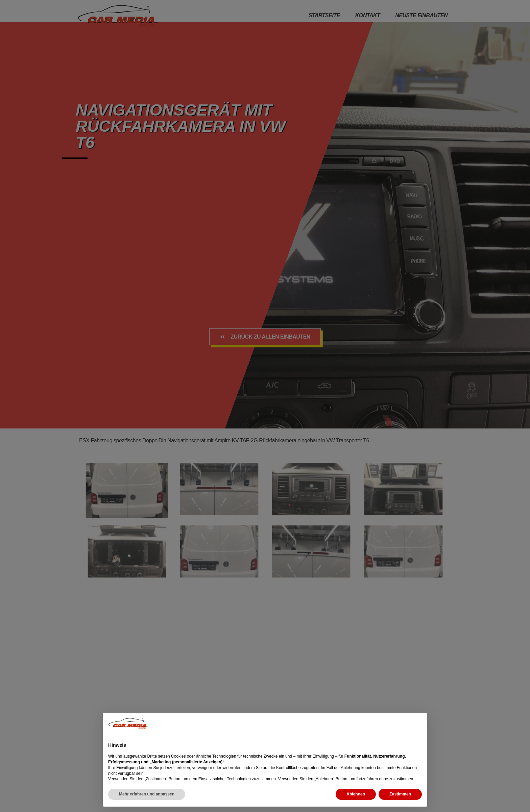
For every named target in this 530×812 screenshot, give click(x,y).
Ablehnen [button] (356, 794)
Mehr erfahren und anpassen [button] (147, 794)
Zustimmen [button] (400, 794)
